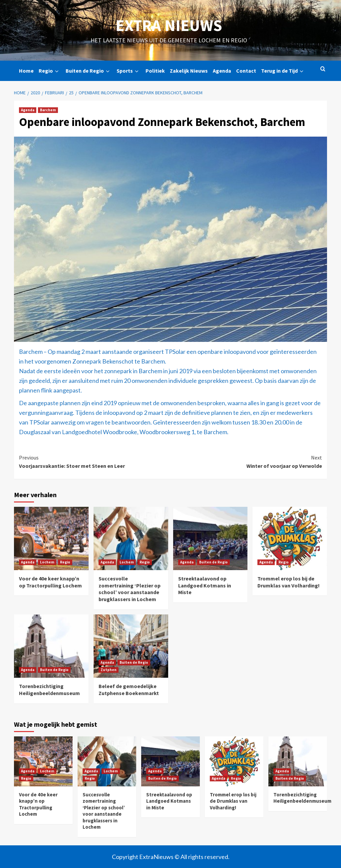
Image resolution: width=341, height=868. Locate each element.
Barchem (48, 110)
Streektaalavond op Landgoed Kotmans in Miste (205, 585)
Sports (129, 71)
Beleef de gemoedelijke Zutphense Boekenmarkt (129, 690)
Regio (50, 71)
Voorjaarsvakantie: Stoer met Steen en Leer (95, 461)
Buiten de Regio (89, 71)
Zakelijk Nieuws (189, 71)
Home (26, 71)
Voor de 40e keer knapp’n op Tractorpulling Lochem (50, 582)
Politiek (155, 71)
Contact (246, 71)
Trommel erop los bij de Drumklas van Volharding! (289, 582)
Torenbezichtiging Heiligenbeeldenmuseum (49, 690)
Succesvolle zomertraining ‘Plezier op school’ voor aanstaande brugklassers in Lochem (130, 589)
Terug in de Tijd (283, 71)
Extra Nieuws (169, 25)
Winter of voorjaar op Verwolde (246, 461)
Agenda (222, 71)
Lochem (47, 562)
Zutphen (109, 670)
